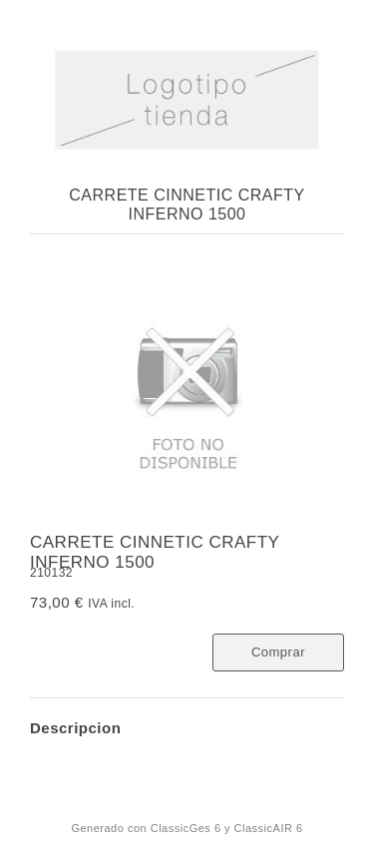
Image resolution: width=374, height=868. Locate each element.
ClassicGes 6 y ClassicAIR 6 (227, 828)
